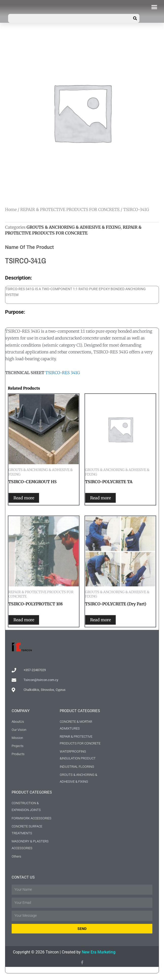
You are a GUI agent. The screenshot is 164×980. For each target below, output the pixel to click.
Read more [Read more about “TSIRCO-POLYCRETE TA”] (106, 498)
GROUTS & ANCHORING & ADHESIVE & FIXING (74, 227)
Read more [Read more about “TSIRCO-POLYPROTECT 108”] (29, 621)
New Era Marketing (99, 954)
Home (11, 209)
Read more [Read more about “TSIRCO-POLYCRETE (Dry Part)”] (106, 621)
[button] (154, 7)
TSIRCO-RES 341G (63, 373)
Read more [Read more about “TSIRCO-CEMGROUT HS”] (29, 498)
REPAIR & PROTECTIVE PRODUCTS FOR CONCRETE (70, 209)
